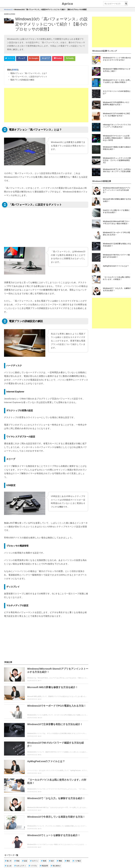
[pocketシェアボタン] (58, 58)
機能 (59, 861)
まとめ (8, 866)
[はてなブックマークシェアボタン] (46, 58)
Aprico (67, 4)
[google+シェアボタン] (34, 58)
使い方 (8, 861)
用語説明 (44, 866)
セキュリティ (20, 866)
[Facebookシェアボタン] (22, 58)
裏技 (67, 861)
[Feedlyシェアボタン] (70, 58)
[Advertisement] (46, 105)
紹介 (52, 861)
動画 (44, 861)
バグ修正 (77, 861)
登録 (17, 861)
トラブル (33, 866)
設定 (25, 861)
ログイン (34, 861)
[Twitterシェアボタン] (10, 58)
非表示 (15, 70)
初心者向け (56, 866)
